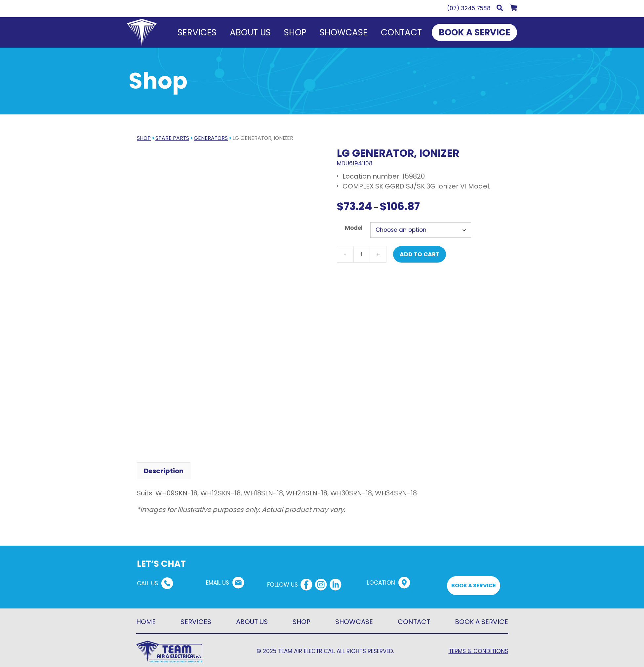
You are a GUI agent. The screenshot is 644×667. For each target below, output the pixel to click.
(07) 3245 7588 (469, 8)
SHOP (144, 138)
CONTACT (414, 618)
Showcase (344, 32)
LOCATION (381, 579)
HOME (146, 618)
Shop (295, 32)
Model (354, 228)
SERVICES (196, 618)
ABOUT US (252, 618)
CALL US (147, 580)
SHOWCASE (354, 618)
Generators (211, 138)
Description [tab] (164, 467)
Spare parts (172, 138)
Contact (401, 32)
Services (197, 32)
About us (250, 32)
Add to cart (420, 254)
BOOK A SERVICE (474, 32)
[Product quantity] (362, 254)
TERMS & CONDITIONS (478, 647)
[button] (500, 9)
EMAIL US (218, 579)
